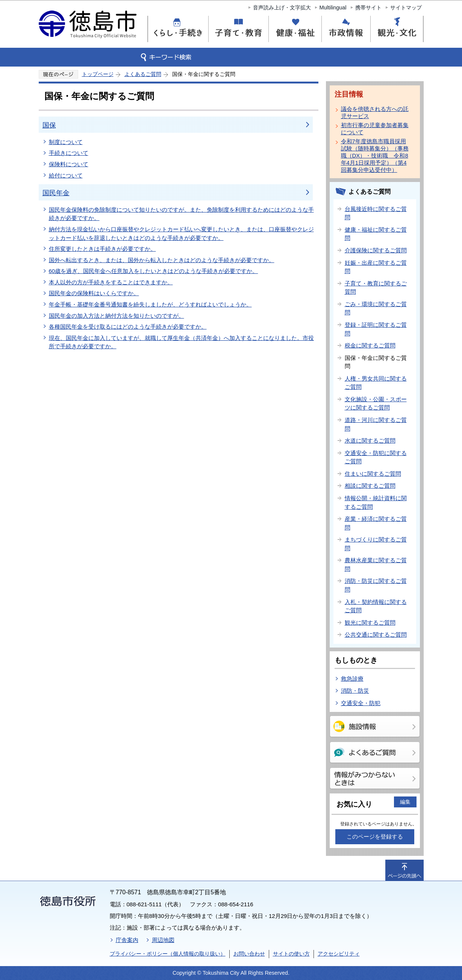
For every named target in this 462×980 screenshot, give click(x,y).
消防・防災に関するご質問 (376, 585)
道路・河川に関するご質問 (376, 424)
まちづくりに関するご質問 (376, 544)
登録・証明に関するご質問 (376, 329)
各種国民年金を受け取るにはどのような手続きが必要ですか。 (128, 327)
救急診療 (352, 679)
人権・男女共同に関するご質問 (376, 383)
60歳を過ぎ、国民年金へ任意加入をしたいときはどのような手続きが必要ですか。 (154, 271)
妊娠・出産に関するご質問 (376, 267)
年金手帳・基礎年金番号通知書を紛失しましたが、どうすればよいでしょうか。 (150, 304)
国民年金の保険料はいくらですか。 (94, 293)
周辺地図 (163, 940)
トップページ (98, 74)
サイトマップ (406, 8)
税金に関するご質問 (370, 345)
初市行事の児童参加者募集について (375, 129)
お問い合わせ (249, 954)
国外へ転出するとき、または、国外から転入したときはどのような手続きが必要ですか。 (162, 260)
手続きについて (69, 153)
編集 (405, 802)
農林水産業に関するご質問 (376, 564)
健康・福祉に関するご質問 (376, 234)
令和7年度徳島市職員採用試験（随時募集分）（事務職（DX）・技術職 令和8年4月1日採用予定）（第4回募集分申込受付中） (375, 155)
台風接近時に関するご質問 (376, 213)
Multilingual (333, 8)
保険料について (69, 164)
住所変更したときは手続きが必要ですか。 (102, 249)
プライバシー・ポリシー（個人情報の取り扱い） (168, 954)
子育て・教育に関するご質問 (376, 288)
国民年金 (56, 193)
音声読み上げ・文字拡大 (282, 8)
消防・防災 (355, 691)
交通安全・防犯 (361, 703)
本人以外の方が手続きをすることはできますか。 (111, 282)
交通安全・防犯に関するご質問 (376, 457)
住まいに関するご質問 (373, 474)
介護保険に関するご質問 (376, 250)
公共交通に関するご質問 (376, 635)
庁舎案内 (127, 940)
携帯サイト (368, 8)
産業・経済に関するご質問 (376, 523)
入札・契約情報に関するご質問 (376, 606)
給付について (66, 175)
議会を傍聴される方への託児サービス (375, 112)
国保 (49, 125)
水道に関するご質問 (370, 441)
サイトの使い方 (291, 954)
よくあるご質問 (143, 74)
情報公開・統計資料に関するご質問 (376, 502)
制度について (66, 142)
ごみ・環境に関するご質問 (376, 308)
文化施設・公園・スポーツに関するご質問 (376, 404)
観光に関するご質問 (370, 623)
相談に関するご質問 (370, 486)
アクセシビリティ (339, 954)
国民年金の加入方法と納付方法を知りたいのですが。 (117, 316)
